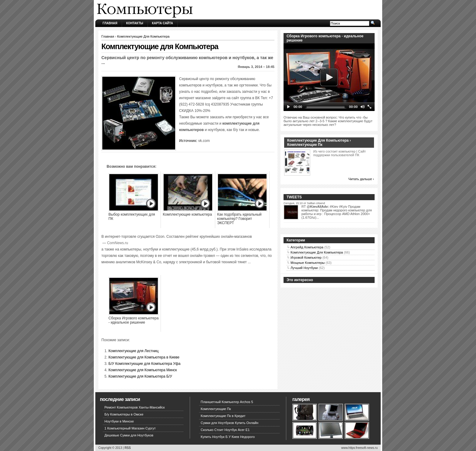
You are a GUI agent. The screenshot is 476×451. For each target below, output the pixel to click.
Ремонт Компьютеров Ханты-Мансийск (135, 407)
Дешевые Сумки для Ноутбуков (129, 435)
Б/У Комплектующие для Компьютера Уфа (144, 364)
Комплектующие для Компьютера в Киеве (144, 357)
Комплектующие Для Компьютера (143, 36)
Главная (110, 23)
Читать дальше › (361, 179)
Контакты (135, 23)
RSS (128, 448)
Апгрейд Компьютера (307, 247)
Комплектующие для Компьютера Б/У (140, 376)
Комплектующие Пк (216, 409)
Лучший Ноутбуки (304, 268)
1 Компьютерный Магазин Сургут (130, 428)
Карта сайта (163, 23)
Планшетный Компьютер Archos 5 (227, 402)
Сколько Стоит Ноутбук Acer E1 (225, 430)
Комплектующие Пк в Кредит (223, 416)
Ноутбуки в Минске (119, 421)
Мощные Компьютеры (308, 263)
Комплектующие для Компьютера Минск (143, 370)
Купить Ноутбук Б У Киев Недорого (228, 437)
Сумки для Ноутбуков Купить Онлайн (229, 423)
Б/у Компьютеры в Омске (124, 414)
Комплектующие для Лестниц (133, 351)
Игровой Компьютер (306, 257)
